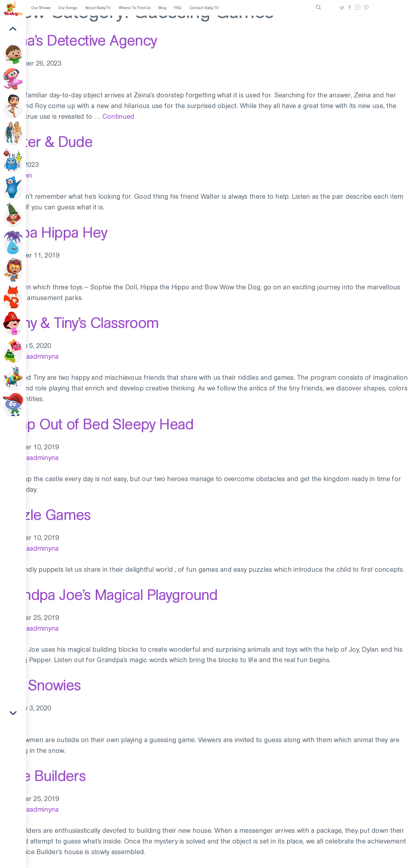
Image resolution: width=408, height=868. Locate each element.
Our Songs (68, 8)
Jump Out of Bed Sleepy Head (97, 424)
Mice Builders (43, 776)
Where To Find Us (135, 8)
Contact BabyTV (204, 8)
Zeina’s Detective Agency (78, 40)
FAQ (178, 8)
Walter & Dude (46, 142)
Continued (118, 117)
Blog (162, 8)
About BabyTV (98, 8)
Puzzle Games (45, 515)
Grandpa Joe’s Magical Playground (109, 595)
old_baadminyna (34, 356)
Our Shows (41, 8)
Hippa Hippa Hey (53, 232)
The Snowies (40, 685)
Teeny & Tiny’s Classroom (79, 323)
